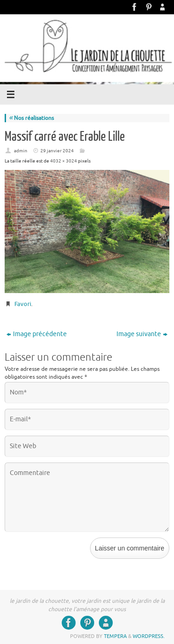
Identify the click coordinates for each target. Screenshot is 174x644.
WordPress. (149, 636)
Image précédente (37, 334)
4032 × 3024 (64, 161)
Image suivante (142, 334)
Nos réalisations (31, 118)
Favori (23, 304)
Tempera (115, 636)
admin (21, 151)
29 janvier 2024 (57, 151)
